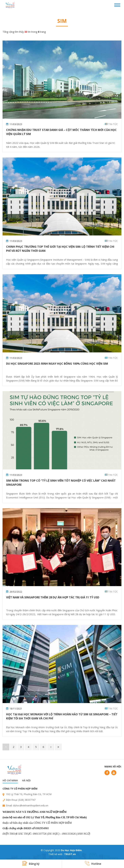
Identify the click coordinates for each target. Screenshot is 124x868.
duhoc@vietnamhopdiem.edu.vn (31, 805)
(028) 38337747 (27, 800)
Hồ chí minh (10, 780)
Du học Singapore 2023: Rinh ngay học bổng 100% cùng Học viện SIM (57, 364)
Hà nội (26, 780)
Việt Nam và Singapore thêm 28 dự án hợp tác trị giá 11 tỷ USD (53, 597)
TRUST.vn (70, 854)
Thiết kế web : (56, 854)
